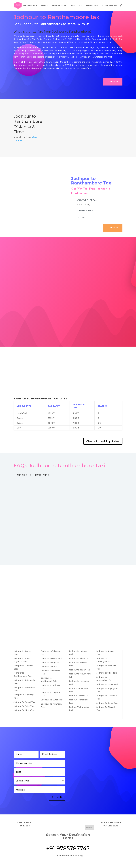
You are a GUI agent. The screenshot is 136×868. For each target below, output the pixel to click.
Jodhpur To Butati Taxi (52, 700)
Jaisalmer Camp (59, 5)
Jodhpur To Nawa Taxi (107, 684)
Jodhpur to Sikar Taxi (107, 673)
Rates (43, 5)
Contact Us (75, 5)
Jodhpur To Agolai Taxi (24, 702)
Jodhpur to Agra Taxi (51, 662)
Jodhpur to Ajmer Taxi (79, 658)
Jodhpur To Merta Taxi (24, 710)
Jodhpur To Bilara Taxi (79, 696)
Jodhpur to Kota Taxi (51, 667)
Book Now (113, 82)
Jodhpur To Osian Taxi (107, 703)
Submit (57, 797)
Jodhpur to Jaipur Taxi (79, 670)
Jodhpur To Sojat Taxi (24, 706)
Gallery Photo (93, 5)
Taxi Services (29, 5)
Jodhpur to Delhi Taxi (52, 658)
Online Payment (110, 5)
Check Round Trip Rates (103, 441)
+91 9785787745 (68, 848)
